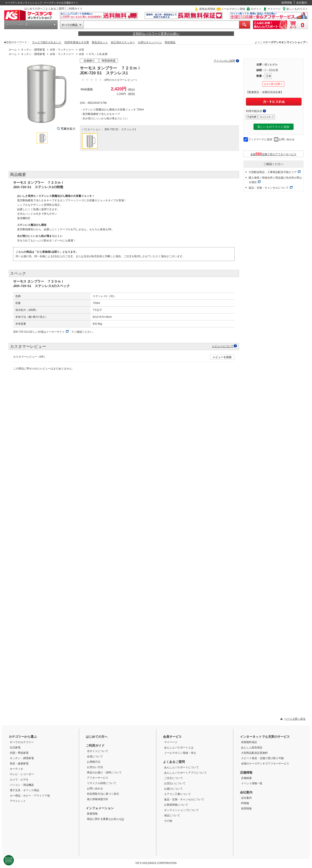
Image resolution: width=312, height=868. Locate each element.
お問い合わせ (287, 139)
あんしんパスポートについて (181, 767)
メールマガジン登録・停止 (180, 753)
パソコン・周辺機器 (22, 785)
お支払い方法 (95, 767)
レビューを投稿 (222, 357)
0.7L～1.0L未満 (98, 54)
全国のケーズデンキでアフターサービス (265, 764)
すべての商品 (70, 25)
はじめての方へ (34, 9)
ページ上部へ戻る (295, 719)
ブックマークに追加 (260, 139)
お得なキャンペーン (150, 42)
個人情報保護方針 (98, 799)
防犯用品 (170, 42)
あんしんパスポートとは (179, 748)
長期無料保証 (249, 742)
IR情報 (245, 803)
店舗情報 (246, 772)
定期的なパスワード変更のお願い (156, 34)
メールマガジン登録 (233, 9)
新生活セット (100, 42)
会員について (95, 756)
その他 (168, 821)
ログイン (256, 9)
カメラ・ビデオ (19, 780)
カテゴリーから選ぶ (19, 25)
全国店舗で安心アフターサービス (273, 154)
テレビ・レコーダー (22, 774)
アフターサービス (98, 778)
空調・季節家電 (19, 753)
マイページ (274, 9)
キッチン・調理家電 (33, 50)
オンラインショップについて (181, 810)
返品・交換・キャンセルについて (269, 188)
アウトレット (18, 801)
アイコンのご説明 (224, 61)
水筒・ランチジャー (62, 50)
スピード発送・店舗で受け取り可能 (262, 758)
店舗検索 (246, 778)
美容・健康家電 (19, 764)
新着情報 (92, 814)
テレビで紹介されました (47, 42)
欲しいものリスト (297, 9)
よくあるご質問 (55, 9)
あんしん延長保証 (252, 748)
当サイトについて (98, 751)
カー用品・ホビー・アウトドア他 (30, 796)
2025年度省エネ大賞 (77, 42)
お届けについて (173, 789)
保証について (172, 815)
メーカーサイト (55, 332)
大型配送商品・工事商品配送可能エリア (273, 172)
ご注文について (173, 778)
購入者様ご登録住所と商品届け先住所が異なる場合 (275, 180)
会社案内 (302, 3)
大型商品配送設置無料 (254, 753)
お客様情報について (176, 805)
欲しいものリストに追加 (273, 127)
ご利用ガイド (74, 9)
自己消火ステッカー (123, 42)
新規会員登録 (207, 9)
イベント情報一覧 (252, 783)
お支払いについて (175, 783)
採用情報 (287, 3)
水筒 (81, 50)
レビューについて (223, 346)
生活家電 (15, 748)
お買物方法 (94, 762)
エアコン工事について (177, 794)
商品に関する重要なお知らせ (106, 819)
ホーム (13, 50)
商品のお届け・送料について (104, 772)
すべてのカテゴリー (22, 742)
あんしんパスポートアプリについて (185, 773)
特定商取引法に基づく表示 (103, 794)
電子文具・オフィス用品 (24, 790)
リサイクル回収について (102, 783)
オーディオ (16, 769)
